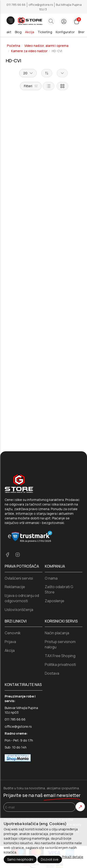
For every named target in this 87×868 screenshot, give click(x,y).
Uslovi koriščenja (19, 573)
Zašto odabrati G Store (59, 553)
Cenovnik (13, 596)
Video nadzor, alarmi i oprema (46, 46)
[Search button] (51, 21)
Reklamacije (15, 550)
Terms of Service (58, 788)
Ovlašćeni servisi (19, 541)
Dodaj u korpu (44, 188)
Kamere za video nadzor (29, 51)
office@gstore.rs (41, 5)
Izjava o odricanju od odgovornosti (22, 561)
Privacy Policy (26, 788)
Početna (14, 46)
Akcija (30, 32)
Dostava (52, 636)
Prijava (10, 605)
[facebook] (7, 518)
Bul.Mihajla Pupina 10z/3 (60, 7)
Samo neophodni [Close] (20, 859)
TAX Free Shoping (60, 619)
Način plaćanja (57, 596)
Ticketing (45, 32)
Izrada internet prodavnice (25, 800)
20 (28, 73)
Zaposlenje (55, 564)
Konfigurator (65, 32)
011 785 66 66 (16, 5)
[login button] (64, 21)
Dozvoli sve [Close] (50, 859)
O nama (51, 541)
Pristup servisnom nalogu (60, 608)
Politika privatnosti (60, 628)
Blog (18, 32)
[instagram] (18, 518)
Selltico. (56, 800)
